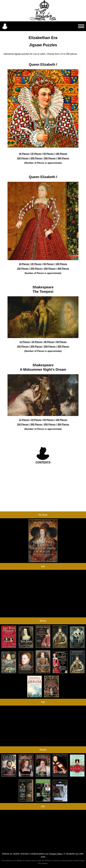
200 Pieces (36, 158)
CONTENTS (43, 462)
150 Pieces (23, 158)
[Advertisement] (43, 491)
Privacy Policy (56, 854)
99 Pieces (61, 342)
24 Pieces (37, 342)
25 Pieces (36, 154)
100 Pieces (61, 154)
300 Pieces (63, 158)
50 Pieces (48, 154)
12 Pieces (25, 342)
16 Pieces (24, 154)
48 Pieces (49, 342)
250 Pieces (50, 158)
